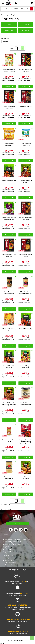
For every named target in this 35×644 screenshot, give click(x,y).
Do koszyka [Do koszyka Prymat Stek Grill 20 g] (25, 124)
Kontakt (7, 538)
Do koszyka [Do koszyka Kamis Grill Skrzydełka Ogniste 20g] (8, 383)
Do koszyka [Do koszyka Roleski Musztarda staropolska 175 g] (8, 309)
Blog (6, 553)
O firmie (7, 546)
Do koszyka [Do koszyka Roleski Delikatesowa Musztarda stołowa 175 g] (25, 309)
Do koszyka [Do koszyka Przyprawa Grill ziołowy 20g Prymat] (25, 87)
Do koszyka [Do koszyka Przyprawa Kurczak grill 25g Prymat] (25, 235)
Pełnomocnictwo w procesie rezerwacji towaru (18, 540)
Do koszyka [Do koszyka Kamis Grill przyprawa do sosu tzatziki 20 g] (8, 235)
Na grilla (14, 15)
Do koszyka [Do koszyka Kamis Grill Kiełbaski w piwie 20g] (25, 198)
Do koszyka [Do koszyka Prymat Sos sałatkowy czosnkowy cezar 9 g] (8, 87)
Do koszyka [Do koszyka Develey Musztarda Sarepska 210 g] (8, 161)
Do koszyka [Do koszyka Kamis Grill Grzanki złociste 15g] (25, 494)
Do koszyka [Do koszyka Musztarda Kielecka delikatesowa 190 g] (25, 420)
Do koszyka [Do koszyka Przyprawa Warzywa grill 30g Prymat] (8, 272)
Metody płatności (9, 560)
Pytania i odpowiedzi (11, 564)
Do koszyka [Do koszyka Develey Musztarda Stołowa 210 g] (25, 161)
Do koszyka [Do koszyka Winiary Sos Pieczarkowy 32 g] (8, 346)
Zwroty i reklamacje (10, 562)
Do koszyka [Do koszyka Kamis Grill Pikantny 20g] (25, 346)
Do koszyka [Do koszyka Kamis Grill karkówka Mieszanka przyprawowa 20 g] (8, 420)
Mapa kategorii (9, 548)
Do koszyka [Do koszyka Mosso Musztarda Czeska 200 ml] (8, 457)
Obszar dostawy (7, 509)
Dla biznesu (8, 551)
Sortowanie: (5, 38)
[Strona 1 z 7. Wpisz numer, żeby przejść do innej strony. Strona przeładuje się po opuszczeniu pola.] (16, 48)
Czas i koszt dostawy (11, 559)
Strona (12, 48)
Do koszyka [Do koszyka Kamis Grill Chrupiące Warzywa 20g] (25, 383)
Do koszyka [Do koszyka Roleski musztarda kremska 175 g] (8, 494)
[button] (3, 3)
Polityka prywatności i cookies (13, 545)
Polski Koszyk (5, 15)
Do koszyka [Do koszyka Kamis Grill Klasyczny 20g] (8, 198)
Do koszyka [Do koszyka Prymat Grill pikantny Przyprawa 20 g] (8, 124)
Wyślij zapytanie (21, 524)
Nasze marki (8, 550)
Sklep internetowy (15, 640)
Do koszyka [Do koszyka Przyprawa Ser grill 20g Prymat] (25, 272)
